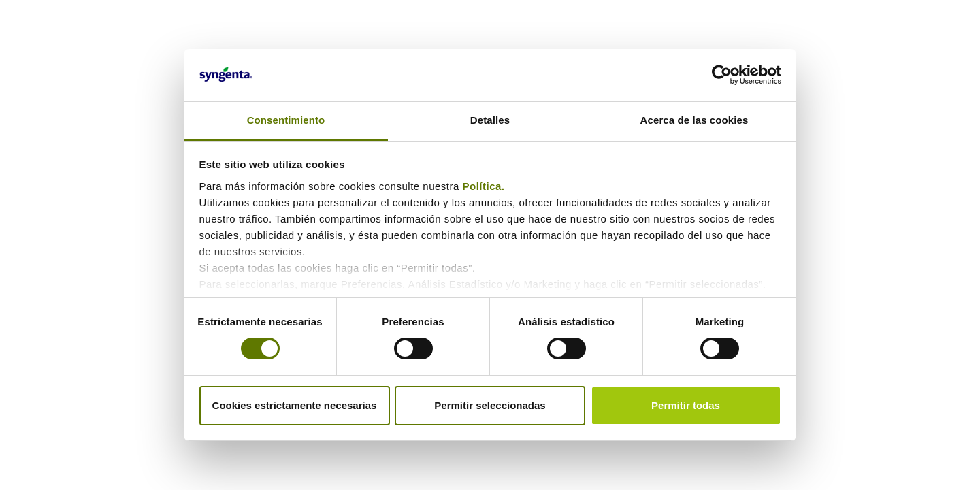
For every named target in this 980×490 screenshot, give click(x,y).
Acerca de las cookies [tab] (695, 120)
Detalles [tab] (490, 120)
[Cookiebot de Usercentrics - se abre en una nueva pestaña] (722, 75)
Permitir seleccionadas (490, 405)
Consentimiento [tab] (286, 120)
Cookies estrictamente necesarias (295, 405)
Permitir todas (686, 405)
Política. (486, 186)
